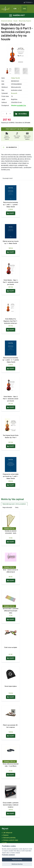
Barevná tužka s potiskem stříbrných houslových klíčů (11, 611)
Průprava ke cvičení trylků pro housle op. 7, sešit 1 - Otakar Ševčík (11, 476)
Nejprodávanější (7, 507)
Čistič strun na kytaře (11, 647)
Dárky (17, 507)
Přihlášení (28, 2)
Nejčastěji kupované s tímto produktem (14, 504)
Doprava (6, 835)
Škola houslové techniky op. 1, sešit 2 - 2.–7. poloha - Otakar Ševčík (11, 360)
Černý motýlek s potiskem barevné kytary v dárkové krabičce (11, 805)
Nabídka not (17, 15)
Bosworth (14, 93)
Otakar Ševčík (15, 78)
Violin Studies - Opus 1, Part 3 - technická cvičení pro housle (11, 282)
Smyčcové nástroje (7, 21)
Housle (15, 21)
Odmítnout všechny (17, 864)
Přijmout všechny (17, 860)
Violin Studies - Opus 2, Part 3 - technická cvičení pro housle (11, 399)
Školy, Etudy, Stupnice (25, 21)
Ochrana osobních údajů (11, 840)
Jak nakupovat (8, 833)
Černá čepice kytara (11, 686)
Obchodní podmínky (9, 838)
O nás (5, 843)
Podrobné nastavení (8, 855)
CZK (16, 9)
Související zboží (8, 178)
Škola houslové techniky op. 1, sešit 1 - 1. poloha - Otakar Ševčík (11, 205)
